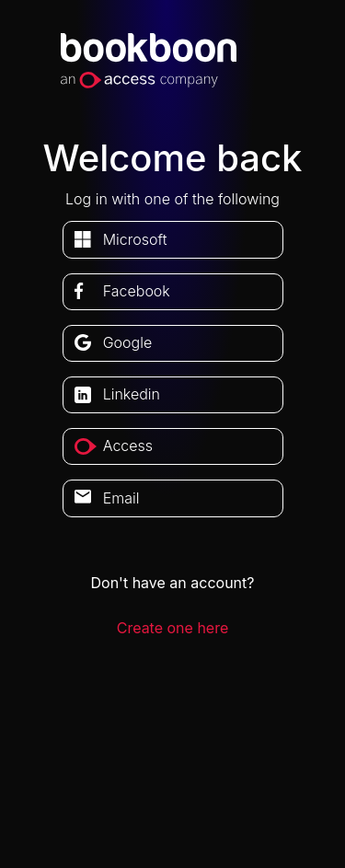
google (128, 342)
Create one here (173, 628)
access (128, 446)
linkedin (132, 394)
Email (121, 498)
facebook (137, 291)
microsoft (135, 239)
